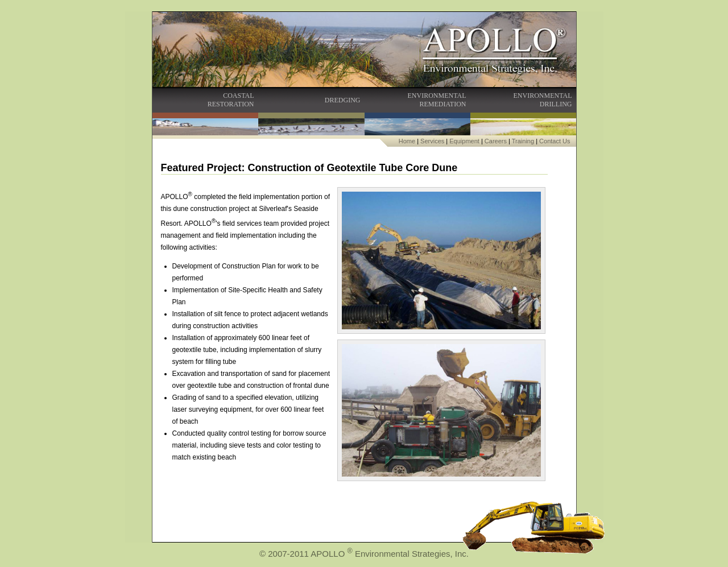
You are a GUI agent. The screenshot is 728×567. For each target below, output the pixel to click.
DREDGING (343, 100)
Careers (496, 141)
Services (432, 141)
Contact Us (555, 141)
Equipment (464, 141)
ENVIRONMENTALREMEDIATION (437, 100)
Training (523, 141)
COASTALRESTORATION (231, 100)
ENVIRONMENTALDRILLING (542, 100)
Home (407, 141)
